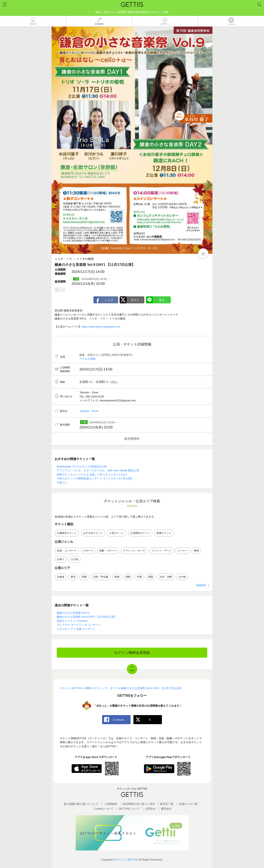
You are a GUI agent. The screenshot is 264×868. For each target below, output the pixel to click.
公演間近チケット (140, 533)
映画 (196, 551)
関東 (84, 577)
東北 (73, 577)
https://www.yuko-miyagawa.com (101, 327)
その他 (74, 559)
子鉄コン (62, 483)
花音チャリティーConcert (72, 621)
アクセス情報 (87, 359)
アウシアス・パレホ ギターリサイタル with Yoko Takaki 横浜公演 (98, 470)
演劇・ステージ (108, 551)
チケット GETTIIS (127, 860)
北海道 (61, 577)
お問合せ (150, 809)
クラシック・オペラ (134, 551)
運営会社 (166, 809)
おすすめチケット (93, 533)
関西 (128, 577)
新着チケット (164, 533)
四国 (151, 577)
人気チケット (117, 533)
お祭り (61, 559)
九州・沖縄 (166, 577)
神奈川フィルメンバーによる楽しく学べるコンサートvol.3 (92, 475)
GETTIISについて (129, 809)
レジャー (183, 551)
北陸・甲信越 (101, 577)
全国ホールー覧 (188, 804)
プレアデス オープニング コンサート (79, 625)
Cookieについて (104, 809)
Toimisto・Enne (89, 411)
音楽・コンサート (67, 551)
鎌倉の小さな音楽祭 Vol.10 (73, 613)
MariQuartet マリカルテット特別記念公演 (82, 467)
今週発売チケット (67, 533)
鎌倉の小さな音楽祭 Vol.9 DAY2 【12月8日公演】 (87, 617)
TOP (132, 671)
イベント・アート (161, 551)
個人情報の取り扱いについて (81, 804)
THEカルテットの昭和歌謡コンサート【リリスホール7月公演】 (95, 478)
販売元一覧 (167, 804)
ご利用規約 (111, 804)
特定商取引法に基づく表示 (139, 804)
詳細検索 (201, 585)
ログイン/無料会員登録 (132, 653)
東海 (117, 577)
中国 (139, 577)
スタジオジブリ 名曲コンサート (76, 629)
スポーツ (88, 551)
